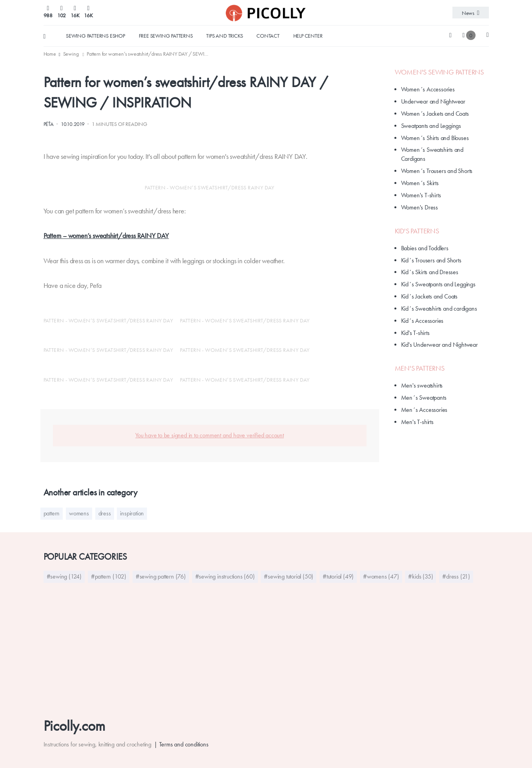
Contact (268, 36)
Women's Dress (419, 207)
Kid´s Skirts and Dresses (430, 272)
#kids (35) (420, 576)
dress (105, 513)
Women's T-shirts (421, 195)
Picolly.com (74, 726)
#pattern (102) (109, 576)
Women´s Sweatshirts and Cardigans (432, 154)
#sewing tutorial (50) (289, 576)
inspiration (132, 513)
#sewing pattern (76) (161, 576)
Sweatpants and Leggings (431, 126)
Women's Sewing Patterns (439, 72)
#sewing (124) (64, 576)
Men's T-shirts (417, 422)
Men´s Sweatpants (424, 398)
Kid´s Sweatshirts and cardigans (439, 308)
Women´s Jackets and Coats (435, 114)
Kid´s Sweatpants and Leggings (438, 284)
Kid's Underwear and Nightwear (439, 345)
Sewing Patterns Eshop (95, 36)
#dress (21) (456, 576)
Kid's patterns (417, 231)
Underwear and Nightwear (433, 101)
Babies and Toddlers (425, 248)
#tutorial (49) (338, 576)
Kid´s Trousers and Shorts (431, 260)
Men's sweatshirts (422, 385)
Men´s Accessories (424, 410)
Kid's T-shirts (415, 333)
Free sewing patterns (166, 36)
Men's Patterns (420, 368)
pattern (52, 513)
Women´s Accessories (428, 89)
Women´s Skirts (420, 183)
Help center (308, 36)
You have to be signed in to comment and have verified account (210, 435)
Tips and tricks (224, 36)
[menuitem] (50, 54)
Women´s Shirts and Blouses (435, 138)
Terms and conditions (184, 744)
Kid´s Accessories (422, 321)
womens (79, 513)
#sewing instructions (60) (225, 576)
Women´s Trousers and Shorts (437, 171)
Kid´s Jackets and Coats (429, 296)
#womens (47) (381, 576)
